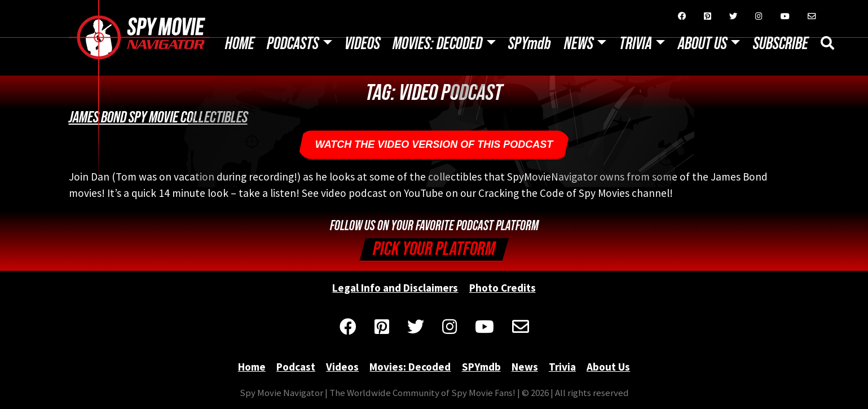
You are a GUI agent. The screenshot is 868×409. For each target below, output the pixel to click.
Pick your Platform (434, 249)
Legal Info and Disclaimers (395, 288)
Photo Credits (503, 288)
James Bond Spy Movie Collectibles (158, 117)
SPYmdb (530, 44)
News (579, 44)
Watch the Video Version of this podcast (434, 144)
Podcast (296, 367)
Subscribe (781, 44)
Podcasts (293, 44)
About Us (702, 44)
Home (240, 44)
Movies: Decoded (437, 44)
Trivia (636, 44)
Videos (362, 44)
